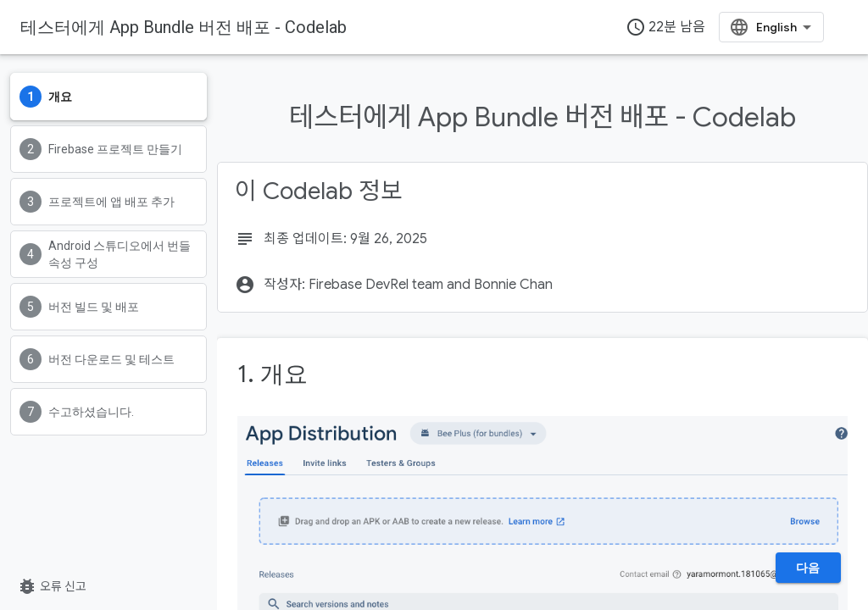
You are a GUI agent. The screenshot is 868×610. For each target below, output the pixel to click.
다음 (808, 568)
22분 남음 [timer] (665, 27)
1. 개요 (273, 374)
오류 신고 (52, 586)
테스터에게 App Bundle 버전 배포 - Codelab (184, 27)
